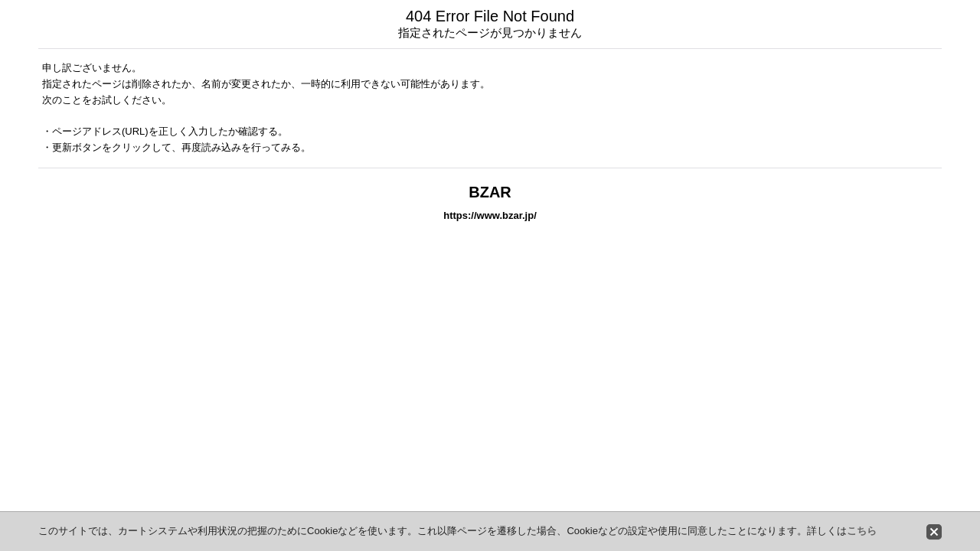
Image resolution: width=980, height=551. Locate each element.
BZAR (490, 192)
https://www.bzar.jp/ (490, 215)
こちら (862, 531)
